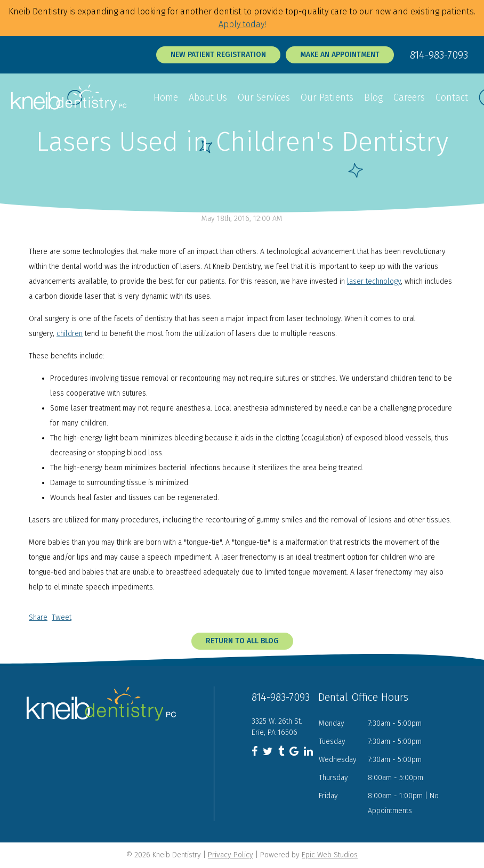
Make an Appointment (340, 55)
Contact (452, 97)
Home (166, 97)
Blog (373, 97)
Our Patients (327, 97)
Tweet (62, 617)
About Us (208, 97)
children (70, 334)
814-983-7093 (439, 55)
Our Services (264, 97)
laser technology (374, 281)
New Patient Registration (218, 55)
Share (38, 617)
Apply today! (242, 24)
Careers (409, 97)
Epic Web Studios (330, 855)
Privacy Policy (231, 855)
